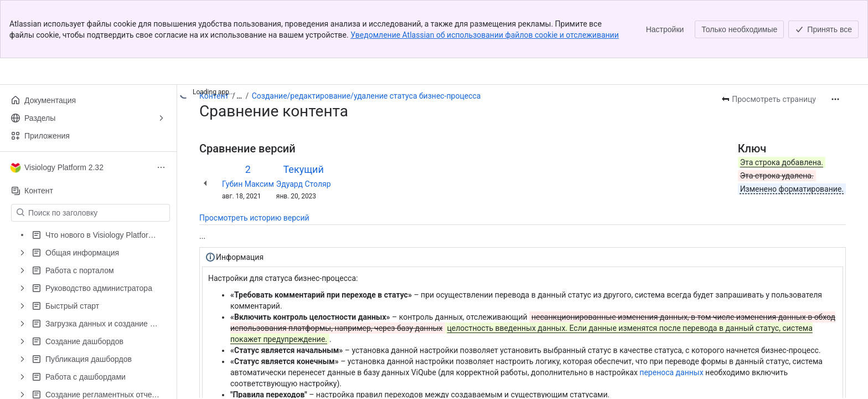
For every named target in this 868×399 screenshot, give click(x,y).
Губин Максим (248, 184)
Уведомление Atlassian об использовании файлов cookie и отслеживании (485, 35)
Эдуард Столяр (304, 184)
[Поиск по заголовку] (97, 213)
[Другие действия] (835, 99)
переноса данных (671, 372)
